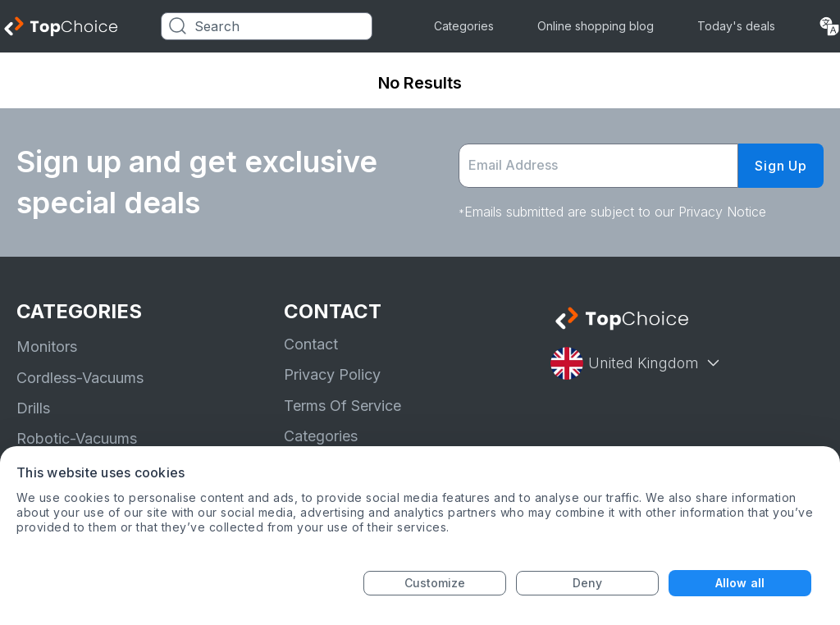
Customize (435, 583)
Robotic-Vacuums (77, 438)
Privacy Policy (332, 374)
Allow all (740, 583)
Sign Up (781, 166)
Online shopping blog (596, 26)
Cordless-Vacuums (80, 378)
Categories (464, 26)
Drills (33, 408)
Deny (587, 583)
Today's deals (736, 26)
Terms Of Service (342, 406)
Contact (311, 344)
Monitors (47, 347)
